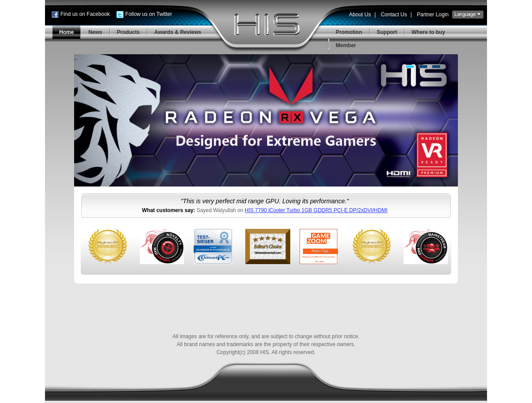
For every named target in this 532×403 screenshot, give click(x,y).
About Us (360, 15)
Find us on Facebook (85, 14)
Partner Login (433, 15)
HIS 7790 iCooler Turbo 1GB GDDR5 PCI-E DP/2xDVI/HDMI (316, 210)
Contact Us (394, 15)
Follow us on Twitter (149, 14)
